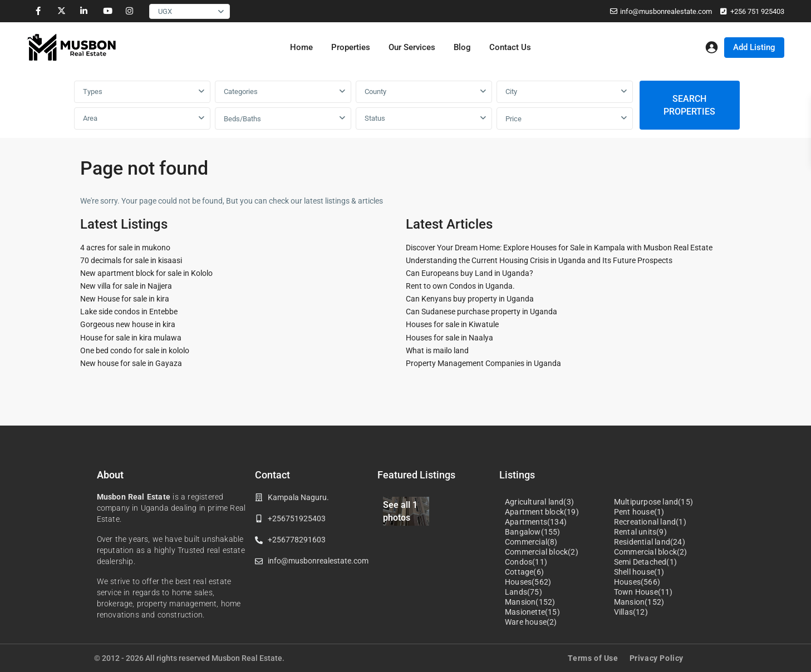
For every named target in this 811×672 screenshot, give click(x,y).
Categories (241, 92)
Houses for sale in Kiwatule (452, 324)
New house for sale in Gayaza (131, 363)
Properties (351, 47)
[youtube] (107, 11)
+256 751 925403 (757, 11)
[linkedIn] (84, 11)
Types (93, 92)
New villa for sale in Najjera (126, 286)
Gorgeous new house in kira (128, 324)
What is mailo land (437, 350)
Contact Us (510, 47)
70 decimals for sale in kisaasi (131, 260)
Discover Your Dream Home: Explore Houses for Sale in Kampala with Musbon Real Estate (559, 248)
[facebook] (38, 11)
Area (90, 118)
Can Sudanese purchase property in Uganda (481, 312)
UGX (165, 11)
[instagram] (129, 11)
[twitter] (61, 11)
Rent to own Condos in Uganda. (460, 286)
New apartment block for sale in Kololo (146, 273)
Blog (462, 47)
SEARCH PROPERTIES (689, 105)
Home (301, 47)
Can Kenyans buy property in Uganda (470, 299)
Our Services (412, 47)
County (375, 92)
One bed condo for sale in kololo (135, 350)
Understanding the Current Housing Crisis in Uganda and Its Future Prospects (539, 260)
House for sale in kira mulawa (131, 338)
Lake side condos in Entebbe (129, 312)
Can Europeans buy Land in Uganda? (470, 273)
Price (513, 119)
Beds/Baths (242, 119)
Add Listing (754, 47)
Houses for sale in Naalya (449, 338)
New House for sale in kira (125, 299)
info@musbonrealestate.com (666, 11)
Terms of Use (593, 658)
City (511, 92)
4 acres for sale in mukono (125, 248)
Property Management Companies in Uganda (483, 363)
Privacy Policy (657, 658)
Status (375, 118)
